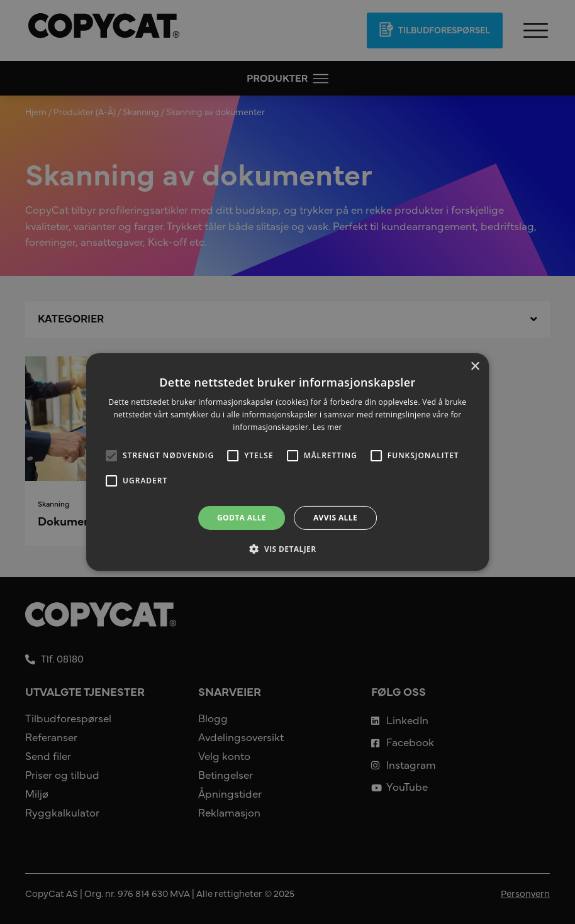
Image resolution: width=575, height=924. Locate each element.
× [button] (475, 367)
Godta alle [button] (242, 518)
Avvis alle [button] (335, 518)
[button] (287, 549)
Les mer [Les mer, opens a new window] (327, 427)
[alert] (287, 462)
